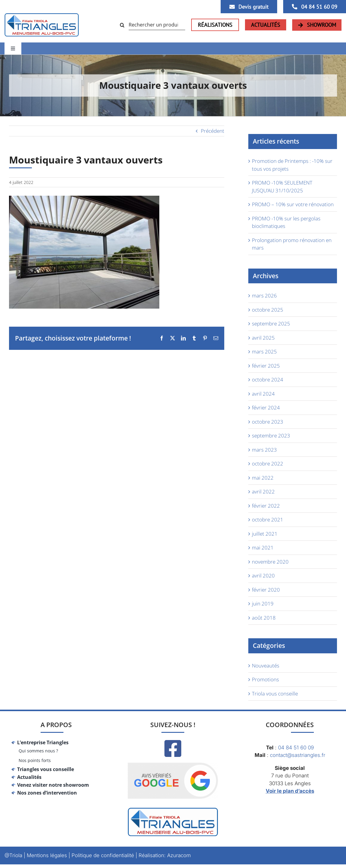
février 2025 (266, 366)
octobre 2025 (268, 310)
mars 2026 (264, 296)
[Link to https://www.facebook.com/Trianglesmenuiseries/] (173, 748)
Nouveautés (266, 666)
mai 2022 (263, 478)
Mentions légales (47, 855)
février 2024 (266, 408)
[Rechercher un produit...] (152, 25)
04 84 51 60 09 (296, 748)
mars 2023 (264, 450)
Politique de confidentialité (103, 855)
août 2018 (264, 618)
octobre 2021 (268, 520)
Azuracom (179, 855)
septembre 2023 (271, 436)
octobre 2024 (268, 380)
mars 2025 (264, 352)
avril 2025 (263, 338)
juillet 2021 (265, 534)
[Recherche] (124, 25)
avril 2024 (263, 394)
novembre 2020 (270, 562)
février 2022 (266, 506)
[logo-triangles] (42, 16)
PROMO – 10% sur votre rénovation (293, 204)
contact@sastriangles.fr (298, 755)
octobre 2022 (268, 464)
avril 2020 (263, 576)
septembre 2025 (271, 324)
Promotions (265, 679)
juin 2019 (263, 604)
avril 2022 (263, 492)
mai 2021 (263, 548)
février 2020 (266, 590)
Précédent (213, 131)
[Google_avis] (173, 761)
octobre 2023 (268, 422)
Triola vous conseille (275, 694)
